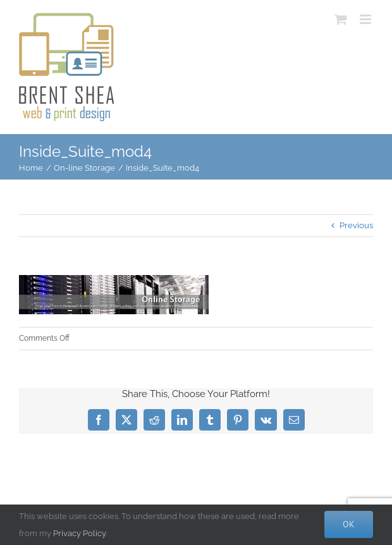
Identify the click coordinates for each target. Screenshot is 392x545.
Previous (356, 225)
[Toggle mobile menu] (366, 19)
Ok (349, 524)
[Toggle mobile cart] (341, 19)
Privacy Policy (79, 533)
